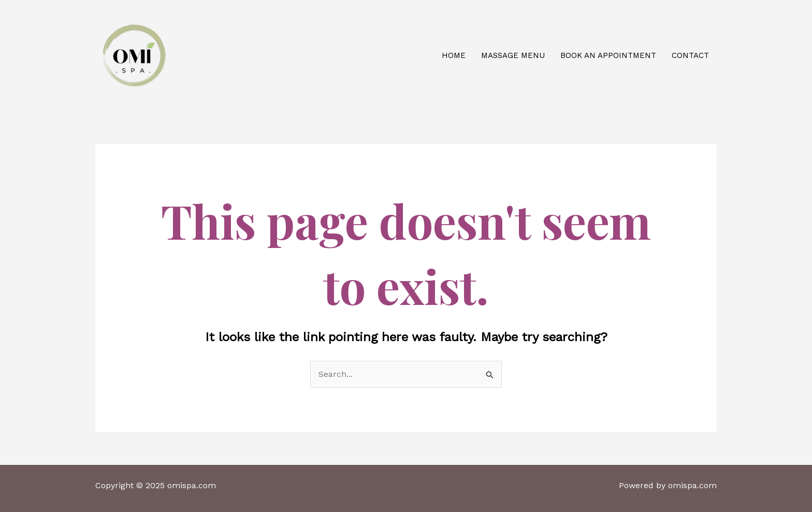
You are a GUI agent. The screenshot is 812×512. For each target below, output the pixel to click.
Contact (690, 55)
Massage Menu (513, 55)
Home (454, 55)
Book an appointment (608, 55)
